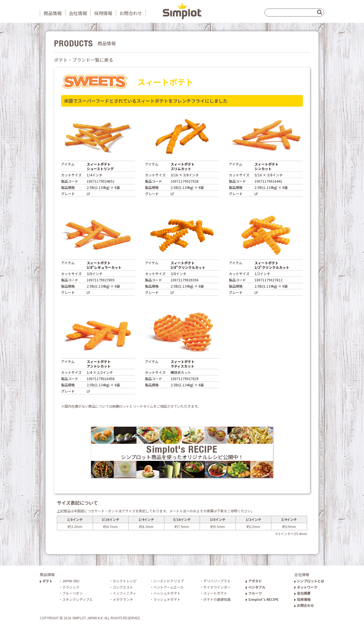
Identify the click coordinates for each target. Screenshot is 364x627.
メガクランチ (123, 599)
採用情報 (103, 13)
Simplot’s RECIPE (262, 599)
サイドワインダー (217, 587)
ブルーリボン (73, 593)
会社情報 (78, 13)
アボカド (254, 581)
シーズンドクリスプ (168, 581)
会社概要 (302, 593)
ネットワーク (306, 587)
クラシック (71, 587)
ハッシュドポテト (167, 593)
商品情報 (53, 13)
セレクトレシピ (125, 581)
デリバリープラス (217, 581)
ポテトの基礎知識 (217, 599)
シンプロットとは (309, 581)
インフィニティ (124, 593)
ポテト (46, 581)
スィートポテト (215, 593)
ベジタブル (256, 587)
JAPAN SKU (71, 581)
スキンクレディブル (77, 599)
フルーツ (254, 593)
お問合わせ (131, 13)
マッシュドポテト (167, 599)
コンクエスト (123, 587)
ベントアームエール (168, 587)
